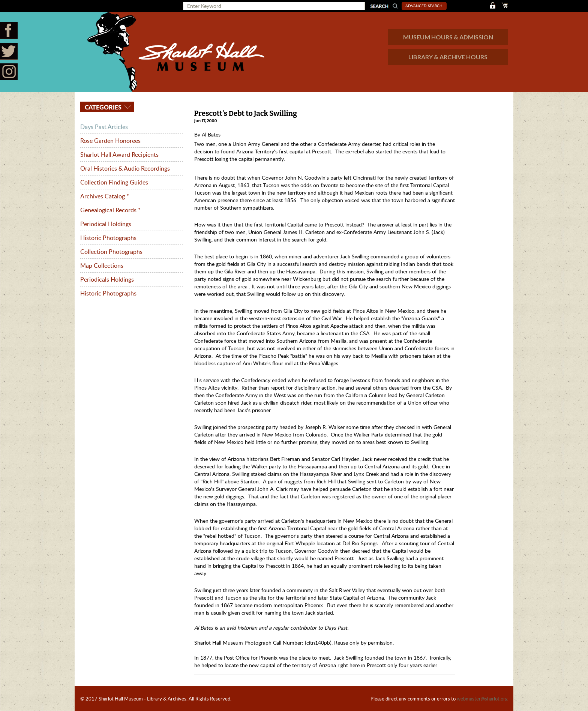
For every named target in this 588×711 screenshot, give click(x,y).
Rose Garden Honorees (110, 141)
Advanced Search (424, 6)
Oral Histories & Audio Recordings (125, 168)
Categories (102, 107)
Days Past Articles (104, 127)
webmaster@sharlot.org (482, 699)
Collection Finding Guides (114, 182)
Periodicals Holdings (107, 279)
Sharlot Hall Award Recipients (119, 154)
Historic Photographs (108, 238)
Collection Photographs (111, 252)
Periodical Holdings (106, 224)
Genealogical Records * (110, 210)
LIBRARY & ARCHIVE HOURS (448, 57)
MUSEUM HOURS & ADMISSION (448, 37)
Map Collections (102, 265)
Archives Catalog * (105, 196)
